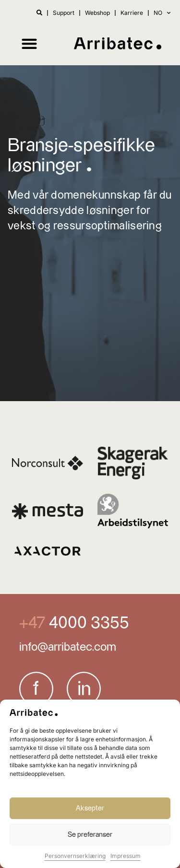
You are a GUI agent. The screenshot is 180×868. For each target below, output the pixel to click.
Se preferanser (90, 835)
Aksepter (90, 808)
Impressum (126, 856)
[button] (29, 43)
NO (162, 13)
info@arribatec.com (68, 647)
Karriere (132, 13)
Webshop (97, 13)
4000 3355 (87, 623)
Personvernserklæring (75, 856)
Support (64, 13)
